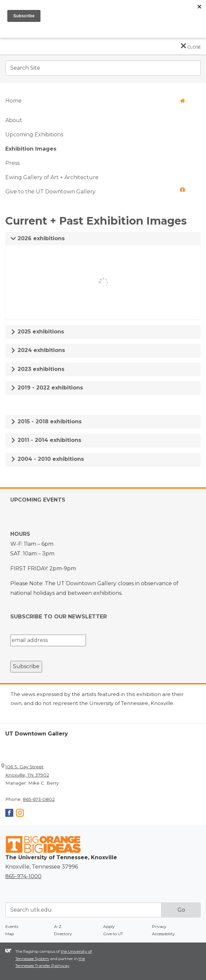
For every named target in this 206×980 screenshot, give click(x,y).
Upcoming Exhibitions (34, 135)
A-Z (58, 926)
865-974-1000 (23, 876)
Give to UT (113, 934)
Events (12, 926)
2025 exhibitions (37, 332)
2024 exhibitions (38, 350)
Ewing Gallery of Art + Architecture (52, 177)
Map (10, 934)
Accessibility (163, 934)
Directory (63, 934)
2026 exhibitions (38, 238)
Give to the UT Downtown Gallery (95, 191)
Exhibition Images (31, 149)
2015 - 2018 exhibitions (46, 421)
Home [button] (95, 101)
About (14, 120)
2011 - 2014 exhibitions (46, 440)
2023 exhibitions (37, 369)
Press (12, 163)
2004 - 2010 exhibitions (47, 459)
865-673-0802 (39, 799)
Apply (109, 926)
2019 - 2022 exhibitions (47, 388)
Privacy (159, 926)
